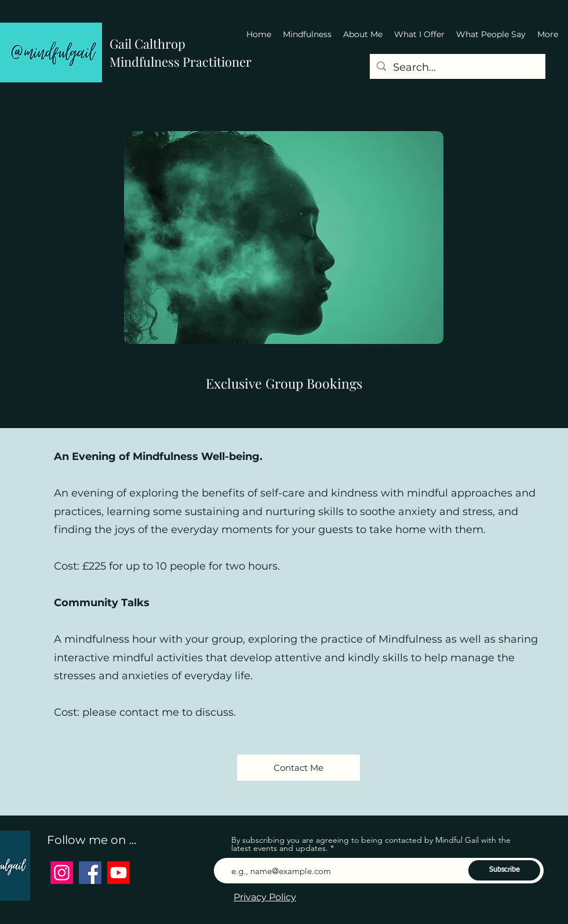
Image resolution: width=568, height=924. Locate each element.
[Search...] (457, 68)
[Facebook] (90, 873)
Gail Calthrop (148, 44)
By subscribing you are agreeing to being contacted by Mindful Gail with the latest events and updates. (371, 844)
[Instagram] (62, 873)
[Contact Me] (298, 768)
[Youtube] (119, 873)
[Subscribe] (504, 870)
